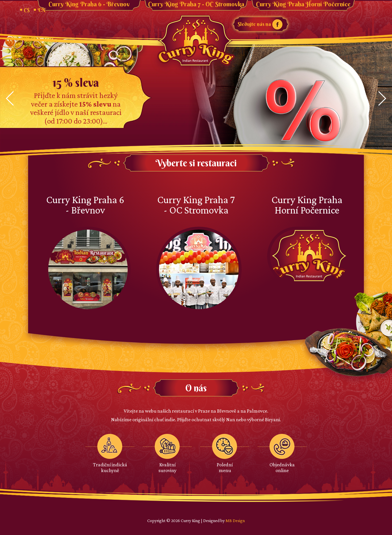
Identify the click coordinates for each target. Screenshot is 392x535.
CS (27, 10)
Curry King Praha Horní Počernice (303, 4)
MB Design (235, 520)
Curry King (196, 41)
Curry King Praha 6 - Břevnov (89, 4)
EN (41, 10)
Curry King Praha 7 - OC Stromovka (196, 4)
